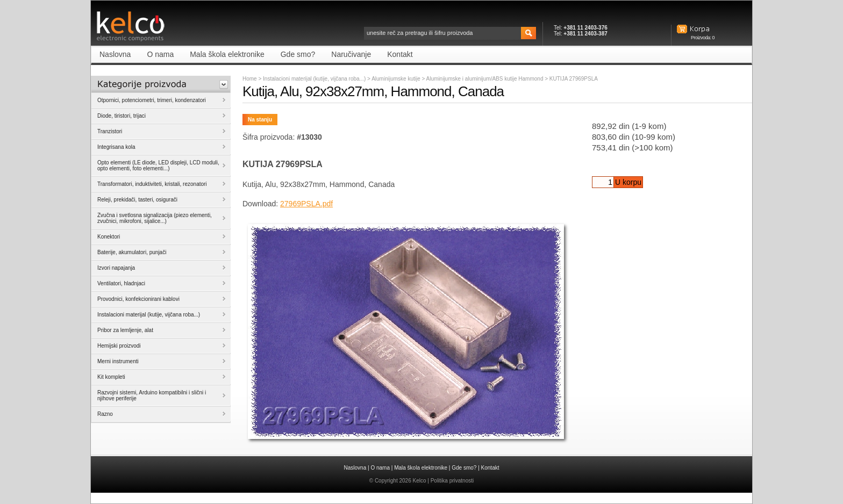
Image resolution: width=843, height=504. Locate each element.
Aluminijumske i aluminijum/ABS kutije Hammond (486, 79)
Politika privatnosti (452, 481)
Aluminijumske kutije (397, 79)
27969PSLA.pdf (306, 204)
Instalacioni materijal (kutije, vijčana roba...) (314, 79)
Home (250, 79)
